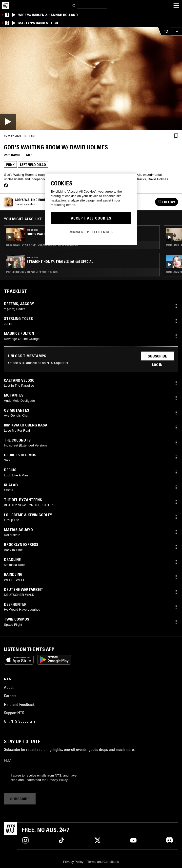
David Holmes (22, 155)
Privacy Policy (57, 780)
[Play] (91, 78)
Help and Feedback (19, 704)
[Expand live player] (177, 31)
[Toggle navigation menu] (176, 5)
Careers (10, 696)
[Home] (5, 5)
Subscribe (157, 356)
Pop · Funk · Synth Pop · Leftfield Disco (32, 272)
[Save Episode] (176, 136)
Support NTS (14, 713)
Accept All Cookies (91, 218)
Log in (157, 365)
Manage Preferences (91, 232)
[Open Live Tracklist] (164, 31)
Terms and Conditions (103, 862)
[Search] (74, 5)
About (9, 687)
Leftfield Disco (33, 165)
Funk (10, 165)
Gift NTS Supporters (20, 721)
